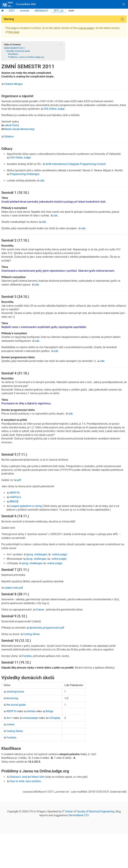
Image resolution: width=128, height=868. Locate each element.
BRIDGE (14, 502)
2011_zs (58, 11)
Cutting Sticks (32, 634)
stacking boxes (15, 692)
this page (14, 32)
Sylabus (9, 136)
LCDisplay (54, 718)
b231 (12, 11)
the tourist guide (16, 705)
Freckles (27, 656)
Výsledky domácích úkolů (18, 51)
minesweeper (30, 718)
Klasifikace (13, 54)
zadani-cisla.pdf (14, 588)
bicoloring (12, 698)
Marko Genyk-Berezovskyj (19, 129)
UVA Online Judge (54, 109)
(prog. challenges (37, 554)
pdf (19, 480)
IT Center (67, 811)
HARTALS (15, 497)
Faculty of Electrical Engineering (95, 811)
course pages (86, 28)
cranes (10, 724)
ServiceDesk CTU (79, 815)
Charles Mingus (14, 84)
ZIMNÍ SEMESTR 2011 (14, 48)
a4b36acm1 (42, 11)
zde (42, 181)
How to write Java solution (26, 781)
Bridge (49, 711)
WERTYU (15, 493)
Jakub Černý (12, 125)
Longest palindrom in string (26, 506)
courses (25, 11)
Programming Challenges (25, 174)
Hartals (31, 711)
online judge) (59, 554)
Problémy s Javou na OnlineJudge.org (26, 57)
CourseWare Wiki (19, 4)
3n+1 (9, 718)
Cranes (40, 610)
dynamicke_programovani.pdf (47, 628)
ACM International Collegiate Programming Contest (76, 164)
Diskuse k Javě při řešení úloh (27, 777)
